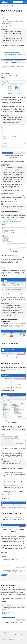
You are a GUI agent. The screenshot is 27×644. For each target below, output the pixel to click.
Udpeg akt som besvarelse (8, 23)
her (14, 193)
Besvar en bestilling (20, 6)
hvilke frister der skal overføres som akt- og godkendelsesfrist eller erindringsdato (12, 221)
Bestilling (12, 6)
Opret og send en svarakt (9, 50)
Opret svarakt (5, 16)
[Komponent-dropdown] (2, 6)
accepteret (12, 45)
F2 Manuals (5, 6)
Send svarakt (5, 20)
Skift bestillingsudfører (7, 27)
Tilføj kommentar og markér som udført (11, 25)
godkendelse (4, 99)
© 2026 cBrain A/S (6, 632)
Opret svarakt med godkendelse (10, 18)
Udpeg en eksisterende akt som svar (12, 52)
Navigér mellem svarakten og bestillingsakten (13, 21)
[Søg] (18, 2)
